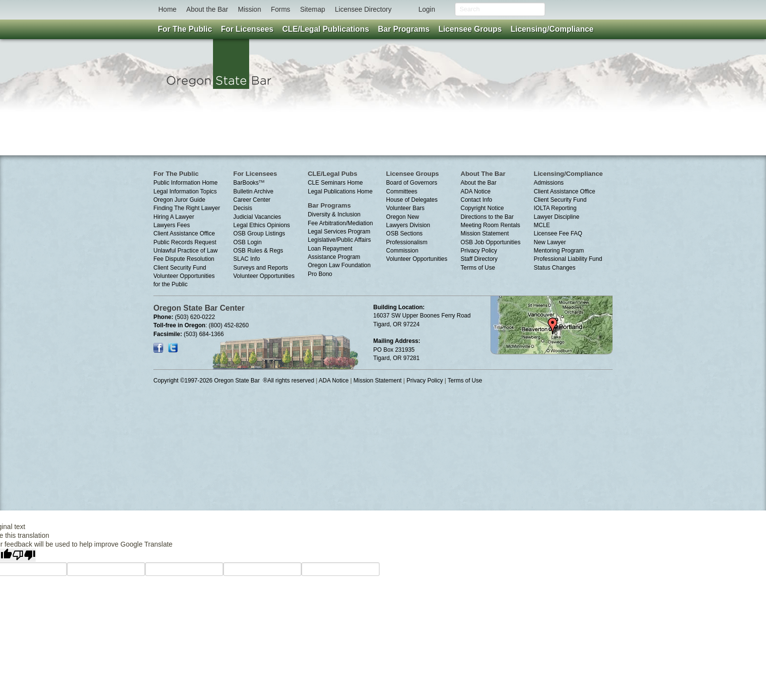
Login (426, 9)
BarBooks (249, 183)
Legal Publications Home (340, 191)
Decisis (243, 208)
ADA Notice (476, 191)
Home (167, 9)
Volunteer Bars (405, 208)
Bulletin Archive (254, 191)
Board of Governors (412, 183)
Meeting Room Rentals (490, 225)
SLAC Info (247, 259)
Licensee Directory (363, 9)
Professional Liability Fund (568, 259)
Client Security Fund (180, 268)
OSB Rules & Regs (258, 251)
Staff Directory (479, 259)
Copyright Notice (482, 208)
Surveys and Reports (261, 268)
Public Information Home (185, 183)
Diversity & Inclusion (334, 214)
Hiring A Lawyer (174, 217)
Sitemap (312, 9)
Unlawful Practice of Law (185, 251)
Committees (402, 191)
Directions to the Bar (487, 217)
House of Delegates (412, 200)
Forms (280, 9)
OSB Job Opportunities (491, 242)
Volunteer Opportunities (264, 276)
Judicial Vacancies (257, 217)
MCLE (542, 225)
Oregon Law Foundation (339, 265)
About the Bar (207, 9)
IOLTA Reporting (555, 208)
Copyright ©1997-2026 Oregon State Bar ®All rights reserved (234, 381)
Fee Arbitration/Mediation (340, 223)
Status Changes (555, 268)
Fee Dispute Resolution (184, 259)
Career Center (252, 200)
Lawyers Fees (172, 225)
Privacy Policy (479, 251)
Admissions (549, 183)
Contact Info (477, 200)
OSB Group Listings (259, 233)
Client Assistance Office (184, 233)
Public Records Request (185, 242)
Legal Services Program (339, 232)
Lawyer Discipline (557, 217)
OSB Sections (404, 233)
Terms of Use (478, 268)
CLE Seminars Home (335, 183)
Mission (249, 9)
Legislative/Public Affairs (339, 240)
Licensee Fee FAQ (558, 233)
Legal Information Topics (185, 191)
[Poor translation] (24, 555)
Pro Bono (320, 274)
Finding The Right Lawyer (187, 208)
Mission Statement (485, 233)
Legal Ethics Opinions (262, 225)
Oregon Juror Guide (179, 200)
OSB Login (248, 242)
